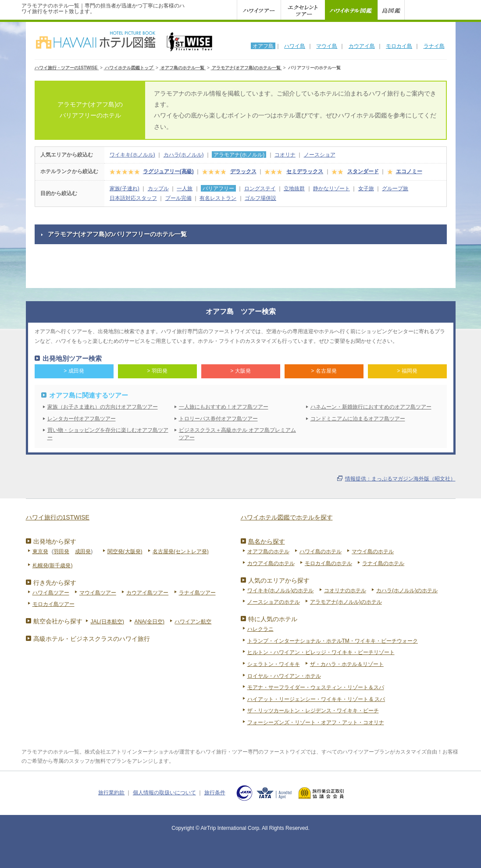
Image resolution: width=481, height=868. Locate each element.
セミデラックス (305, 171)
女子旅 (366, 189)
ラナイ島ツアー (197, 593)
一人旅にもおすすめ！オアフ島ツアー (224, 407)
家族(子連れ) (125, 189)
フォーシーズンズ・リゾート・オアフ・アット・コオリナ (316, 722)
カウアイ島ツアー (147, 593)
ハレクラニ (260, 629)
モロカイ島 (399, 46)
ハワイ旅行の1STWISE (58, 517)
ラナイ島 (434, 46)
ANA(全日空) (149, 622)
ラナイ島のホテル (383, 563)
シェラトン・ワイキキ (274, 664)
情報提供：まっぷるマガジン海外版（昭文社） (400, 479)
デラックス (243, 171)
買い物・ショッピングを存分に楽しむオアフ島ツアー (108, 434)
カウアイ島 (362, 46)
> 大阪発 (240, 371)
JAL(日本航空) (107, 622)
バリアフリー (218, 189)
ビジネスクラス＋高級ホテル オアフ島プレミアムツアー (237, 434)
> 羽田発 (157, 371)
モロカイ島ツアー (53, 604)
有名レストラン (218, 198)
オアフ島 (263, 46)
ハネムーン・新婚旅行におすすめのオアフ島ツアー (371, 407)
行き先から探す (55, 583)
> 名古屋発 (324, 371)
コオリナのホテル (345, 591)
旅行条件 (215, 793)
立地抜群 (294, 189)
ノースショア (320, 155)
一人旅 (185, 189)
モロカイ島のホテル (328, 563)
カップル (158, 189)
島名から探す (267, 541)
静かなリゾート (331, 189)
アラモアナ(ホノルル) (239, 155)
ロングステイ (260, 189)
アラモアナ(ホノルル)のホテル (346, 602)
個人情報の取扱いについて (164, 793)
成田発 (83, 551)
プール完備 (178, 198)
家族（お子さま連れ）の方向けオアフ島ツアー (103, 407)
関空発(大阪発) (125, 551)
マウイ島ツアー (98, 593)
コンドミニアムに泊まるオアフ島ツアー (358, 419)
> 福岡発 (407, 371)
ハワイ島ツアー (51, 593)
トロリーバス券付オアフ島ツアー (218, 419)
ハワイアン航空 (193, 622)
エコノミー (409, 171)
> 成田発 (74, 371)
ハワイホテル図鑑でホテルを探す (287, 517)
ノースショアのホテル (274, 602)
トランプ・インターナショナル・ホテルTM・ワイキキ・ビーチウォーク (333, 641)
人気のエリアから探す (279, 580)
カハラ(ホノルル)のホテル (407, 591)
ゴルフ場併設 (260, 198)
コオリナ (285, 155)
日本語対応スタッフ (133, 198)
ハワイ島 (295, 46)
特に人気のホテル (273, 619)
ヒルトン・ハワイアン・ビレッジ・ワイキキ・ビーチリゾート (321, 652)
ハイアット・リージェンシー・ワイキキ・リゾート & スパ (316, 699)
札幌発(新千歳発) (53, 566)
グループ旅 (395, 189)
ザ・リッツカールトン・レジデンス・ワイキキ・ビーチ (313, 711)
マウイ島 (327, 46)
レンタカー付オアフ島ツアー (82, 419)
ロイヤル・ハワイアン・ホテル (284, 676)
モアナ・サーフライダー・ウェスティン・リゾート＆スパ (316, 687)
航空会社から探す (58, 621)
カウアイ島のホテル (271, 563)
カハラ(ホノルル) (184, 155)
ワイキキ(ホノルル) (132, 155)
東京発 (40, 551)
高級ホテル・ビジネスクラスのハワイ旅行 (92, 639)
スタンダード (363, 171)
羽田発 (61, 551)
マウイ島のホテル (373, 551)
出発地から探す (55, 541)
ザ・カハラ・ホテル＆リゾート (347, 664)
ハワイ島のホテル (321, 551)
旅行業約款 (111, 793)
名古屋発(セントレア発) (181, 551)
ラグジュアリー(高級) (168, 171)
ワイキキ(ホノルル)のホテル (281, 591)
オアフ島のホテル (268, 551)
